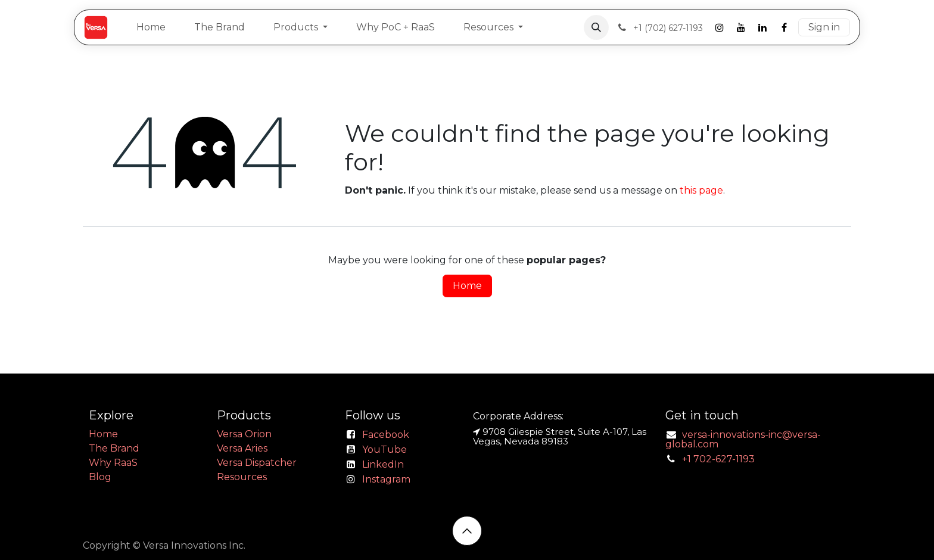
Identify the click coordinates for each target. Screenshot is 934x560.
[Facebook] (784, 27)
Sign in (824, 27)
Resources (242, 477)
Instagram (386, 479)
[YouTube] (741, 27)
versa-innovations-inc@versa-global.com (743, 439)
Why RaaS (113, 463)
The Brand (114, 448)
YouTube (385, 449)
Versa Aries (242, 448)
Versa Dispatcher (257, 463)
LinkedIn (383, 464)
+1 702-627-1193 (718, 459)
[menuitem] (151, 27)
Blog (100, 477)
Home (467, 286)
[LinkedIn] (762, 27)
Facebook (386, 435)
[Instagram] (720, 27)
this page (701, 190)
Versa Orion (244, 434)
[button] (596, 27)
